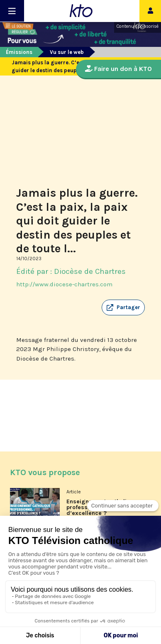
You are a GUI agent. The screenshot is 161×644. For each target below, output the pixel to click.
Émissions (19, 52)
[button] (123, 307)
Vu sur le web (67, 52)
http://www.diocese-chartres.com (64, 284)
